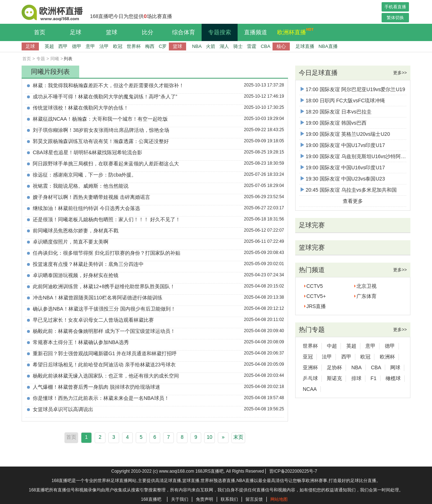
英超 (49, 46)
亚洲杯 (310, 367)
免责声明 (204, 499)
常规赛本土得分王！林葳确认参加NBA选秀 (81, 342)
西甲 (63, 46)
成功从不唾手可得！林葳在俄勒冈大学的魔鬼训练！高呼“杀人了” (105, 97)
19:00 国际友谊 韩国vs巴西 (334, 123)
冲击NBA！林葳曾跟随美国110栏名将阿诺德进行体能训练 (98, 298)
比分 (148, 32)
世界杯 (134, 46)
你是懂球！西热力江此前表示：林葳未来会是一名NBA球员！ (101, 398)
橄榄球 (393, 378)
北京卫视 (366, 286)
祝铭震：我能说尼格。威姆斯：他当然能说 (81, 186)
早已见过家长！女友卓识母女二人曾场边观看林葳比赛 (93, 320)
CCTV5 (315, 286)
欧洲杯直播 (293, 31)
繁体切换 (395, 18)
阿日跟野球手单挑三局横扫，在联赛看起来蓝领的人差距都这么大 (106, 164)
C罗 (163, 46)
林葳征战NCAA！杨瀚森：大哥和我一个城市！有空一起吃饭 (100, 119)
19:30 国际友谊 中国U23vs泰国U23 (343, 179)
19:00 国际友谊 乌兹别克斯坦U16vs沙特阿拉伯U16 (360, 156)
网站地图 (279, 499)
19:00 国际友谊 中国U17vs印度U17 (343, 145)
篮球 (112, 32)
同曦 (55, 59)
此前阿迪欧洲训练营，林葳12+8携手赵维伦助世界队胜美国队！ (104, 286)
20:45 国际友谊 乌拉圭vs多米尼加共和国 (349, 190)
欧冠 (118, 46)
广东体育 (366, 296)
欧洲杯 (387, 357)
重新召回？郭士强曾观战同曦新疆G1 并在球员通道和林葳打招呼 (105, 353)
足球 (76, 32)
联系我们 (229, 499)
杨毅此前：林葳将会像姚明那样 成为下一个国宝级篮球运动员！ (104, 331)
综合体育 (184, 32)
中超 (332, 346)
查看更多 (353, 201)
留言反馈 (254, 499)
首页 (40, 32)
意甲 (90, 46)
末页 (238, 437)
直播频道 (256, 32)
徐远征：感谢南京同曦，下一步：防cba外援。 (85, 175)
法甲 (104, 46)
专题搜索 (220, 32)
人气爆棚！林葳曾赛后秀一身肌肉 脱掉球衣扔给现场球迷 (96, 387)
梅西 (150, 46)
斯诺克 (334, 378)
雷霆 (252, 46)
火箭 (211, 46)
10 (210, 437)
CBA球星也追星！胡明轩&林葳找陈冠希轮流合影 (87, 152)
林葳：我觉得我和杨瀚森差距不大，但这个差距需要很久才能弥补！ (108, 85)
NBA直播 (328, 46)
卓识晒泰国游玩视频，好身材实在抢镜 (76, 275)
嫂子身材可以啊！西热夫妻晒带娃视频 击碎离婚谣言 (91, 197)
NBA (197, 46)
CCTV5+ (316, 296)
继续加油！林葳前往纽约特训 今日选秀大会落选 (86, 208)
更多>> (400, 73)
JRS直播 (316, 306)
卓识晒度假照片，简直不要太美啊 (71, 242)
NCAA (310, 389)
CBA (265, 46)
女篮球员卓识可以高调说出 (63, 409)
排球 (356, 378)
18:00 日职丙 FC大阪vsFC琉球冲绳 (343, 101)
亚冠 (308, 357)
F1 (373, 378)
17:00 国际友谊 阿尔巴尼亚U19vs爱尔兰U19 (353, 89)
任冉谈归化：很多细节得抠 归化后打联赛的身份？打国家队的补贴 (107, 253)
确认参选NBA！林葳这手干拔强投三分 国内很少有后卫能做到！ (104, 309)
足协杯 (334, 367)
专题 (41, 59)
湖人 (224, 46)
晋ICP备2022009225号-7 (293, 471)
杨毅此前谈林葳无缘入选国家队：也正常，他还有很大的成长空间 (106, 376)
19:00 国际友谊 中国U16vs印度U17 (343, 168)
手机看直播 (395, 7)
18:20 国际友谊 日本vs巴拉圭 (336, 112)
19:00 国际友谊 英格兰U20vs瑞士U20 (345, 134)
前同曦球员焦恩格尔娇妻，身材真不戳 (76, 231)
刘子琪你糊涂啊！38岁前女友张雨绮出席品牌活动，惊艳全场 (101, 130)
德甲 (77, 46)
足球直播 (305, 46)
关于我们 (180, 499)
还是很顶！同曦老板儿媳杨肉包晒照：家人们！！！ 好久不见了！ (107, 219)
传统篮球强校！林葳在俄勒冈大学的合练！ (81, 108)
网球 (395, 367)
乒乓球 (310, 378)
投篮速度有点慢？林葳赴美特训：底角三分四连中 (88, 264)
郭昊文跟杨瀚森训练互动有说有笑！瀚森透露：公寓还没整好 (101, 141)
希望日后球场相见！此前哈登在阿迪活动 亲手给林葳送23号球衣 (104, 365)
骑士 (238, 46)
